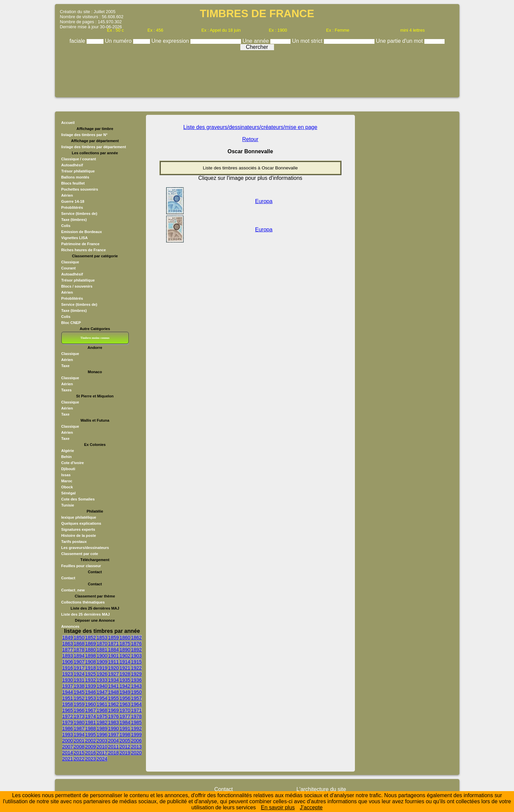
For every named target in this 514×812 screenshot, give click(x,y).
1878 (79, 650)
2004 (114, 741)
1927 (114, 674)
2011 (114, 747)
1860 (125, 638)
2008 (79, 747)
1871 (114, 644)
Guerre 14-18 (73, 201)
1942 (125, 686)
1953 (91, 698)
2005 (125, 741)
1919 (102, 668)
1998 (125, 735)
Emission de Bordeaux (82, 232)
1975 (102, 716)
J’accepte (311, 807)
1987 (79, 728)
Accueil (68, 123)
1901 (114, 656)
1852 (91, 638)
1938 (79, 686)
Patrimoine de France (81, 244)
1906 (68, 662)
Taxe (66, 366)
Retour (250, 139)
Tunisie (68, 505)
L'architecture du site (321, 789)
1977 (125, 716)
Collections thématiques (83, 602)
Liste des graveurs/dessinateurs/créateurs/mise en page (250, 127)
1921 (125, 668)
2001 (79, 741)
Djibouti (68, 469)
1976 (114, 716)
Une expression (171, 41)
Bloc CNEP (71, 323)
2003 (102, 741)
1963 (125, 704)
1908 (91, 662)
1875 (125, 644)
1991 (125, 728)
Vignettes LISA (75, 238)
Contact (68, 578)
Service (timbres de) (79, 214)
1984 (125, 722)
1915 (137, 662)
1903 (137, 656)
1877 (68, 650)
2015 (79, 753)
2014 (68, 753)
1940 (102, 686)
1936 (137, 680)
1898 (91, 656)
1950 (137, 692)
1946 (91, 692)
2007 (68, 747)
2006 (137, 741)
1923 (68, 674)
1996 (102, 735)
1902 (125, 656)
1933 (102, 680)
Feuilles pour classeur (81, 566)
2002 (91, 741)
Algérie (68, 451)
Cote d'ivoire (73, 463)
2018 (114, 753)
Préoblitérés (72, 207)
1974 (91, 716)
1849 (68, 638)
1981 (91, 722)
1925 (91, 674)
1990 (114, 728)
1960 (91, 704)
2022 (79, 759)
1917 (79, 668)
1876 (137, 644)
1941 (114, 686)
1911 (114, 662)
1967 (91, 710)
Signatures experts (78, 529)
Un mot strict (308, 41)
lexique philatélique (79, 517)
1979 (68, 722)
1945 (79, 692)
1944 (68, 692)
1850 (79, 638)
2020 (137, 753)
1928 (125, 674)
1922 (137, 668)
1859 (114, 638)
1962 (114, 704)
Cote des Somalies (78, 499)
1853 (102, 638)
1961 (102, 704)
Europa (264, 201)
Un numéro (119, 41)
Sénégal (69, 493)
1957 (137, 698)
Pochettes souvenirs (80, 189)
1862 (137, 638)
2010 (102, 747)
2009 (91, 747)
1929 (137, 674)
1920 (114, 668)
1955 (114, 698)
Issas (66, 475)
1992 (137, 728)
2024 (102, 759)
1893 (68, 656)
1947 (102, 692)
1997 (114, 735)
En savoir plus (278, 807)
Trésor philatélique (78, 171)
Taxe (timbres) (74, 220)
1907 (79, 662)
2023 (91, 759)
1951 (68, 698)
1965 (68, 710)
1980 (79, 722)
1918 (91, 668)
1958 (68, 704)
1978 (137, 716)
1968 (102, 710)
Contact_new (73, 590)
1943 (137, 686)
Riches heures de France (84, 250)
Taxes (67, 390)
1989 (102, 728)
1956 (125, 698)
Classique (70, 262)
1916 (68, 668)
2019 (125, 753)
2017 (102, 753)
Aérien (67, 195)
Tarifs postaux (74, 542)
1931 (79, 680)
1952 (79, 698)
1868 (79, 644)
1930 (68, 680)
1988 (91, 728)
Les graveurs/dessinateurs (85, 548)
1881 (102, 650)
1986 (68, 728)
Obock (67, 487)
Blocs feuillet (73, 183)
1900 (102, 656)
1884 (114, 650)
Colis (66, 226)
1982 (102, 722)
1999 (137, 735)
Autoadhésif (72, 165)
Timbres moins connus (95, 338)
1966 (79, 710)
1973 (79, 716)
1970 (125, 710)
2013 (137, 747)
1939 (91, 686)
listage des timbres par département (94, 147)
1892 (137, 650)
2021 (68, 759)
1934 (114, 680)
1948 (114, 692)
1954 (102, 698)
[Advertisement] (257, 71)
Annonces (70, 626)
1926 (102, 674)
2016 (91, 753)
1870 (102, 644)
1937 (68, 686)
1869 (91, 644)
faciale (78, 41)
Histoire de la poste (79, 535)
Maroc (67, 481)
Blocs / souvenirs (77, 286)
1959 (79, 704)
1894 (79, 656)
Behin (67, 457)
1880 (91, 650)
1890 (125, 650)
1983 (114, 722)
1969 (114, 710)
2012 (125, 747)
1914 (125, 662)
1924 (79, 674)
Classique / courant (79, 159)
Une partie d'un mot (400, 41)
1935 (125, 680)
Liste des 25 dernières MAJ (86, 614)
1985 (137, 722)
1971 (137, 710)
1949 (125, 692)
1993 (68, 735)
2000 (68, 741)
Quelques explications (81, 523)
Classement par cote (80, 554)
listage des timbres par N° (85, 135)
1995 (91, 735)
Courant (69, 268)
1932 (91, 680)
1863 (68, 644)
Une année (256, 41)
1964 (137, 704)
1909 (102, 662)
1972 (68, 716)
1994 (79, 735)
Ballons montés (75, 177)
